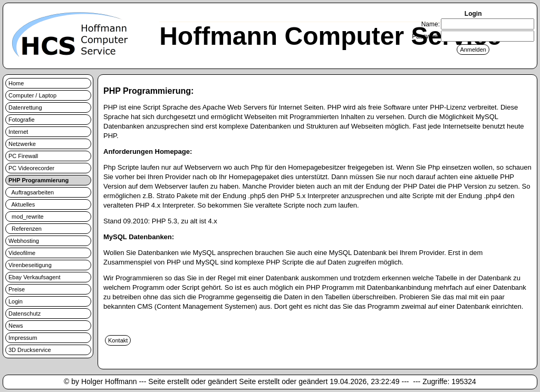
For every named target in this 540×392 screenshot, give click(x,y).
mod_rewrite (26, 217)
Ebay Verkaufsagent (34, 277)
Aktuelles (22, 204)
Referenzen (25, 229)
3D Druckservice (30, 350)
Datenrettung (25, 107)
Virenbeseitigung (30, 265)
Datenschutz (25, 313)
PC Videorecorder (31, 168)
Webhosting (24, 241)
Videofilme (22, 253)
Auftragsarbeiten (31, 192)
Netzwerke (22, 144)
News (16, 326)
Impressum (23, 338)
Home (16, 83)
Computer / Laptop (32, 95)
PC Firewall (23, 156)
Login (16, 301)
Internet (18, 132)
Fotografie (22, 120)
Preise (17, 289)
